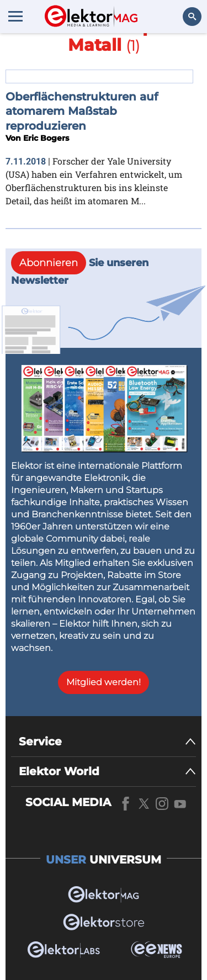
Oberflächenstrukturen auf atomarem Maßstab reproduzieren (82, 111)
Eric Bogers (46, 138)
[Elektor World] (107, 772)
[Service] (107, 742)
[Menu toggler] (15, 16)
